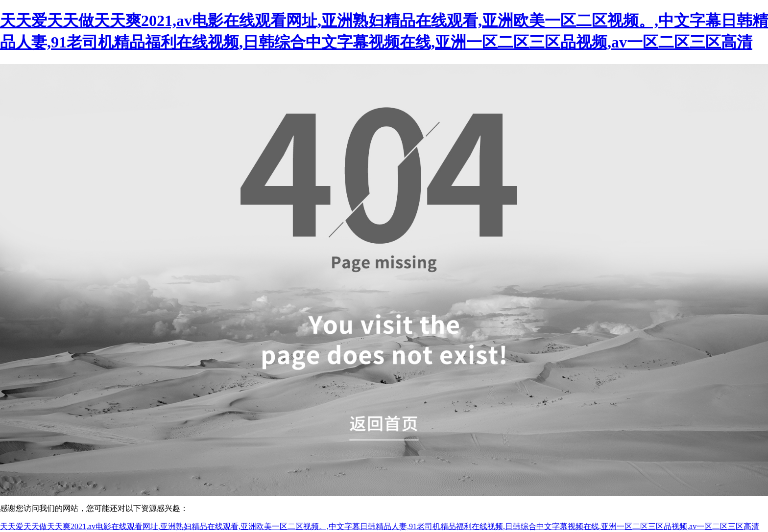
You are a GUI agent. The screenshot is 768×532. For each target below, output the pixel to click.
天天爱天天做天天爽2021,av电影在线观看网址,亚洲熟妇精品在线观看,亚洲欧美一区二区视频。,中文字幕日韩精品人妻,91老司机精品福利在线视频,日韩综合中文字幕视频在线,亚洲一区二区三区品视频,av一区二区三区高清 (380, 526)
